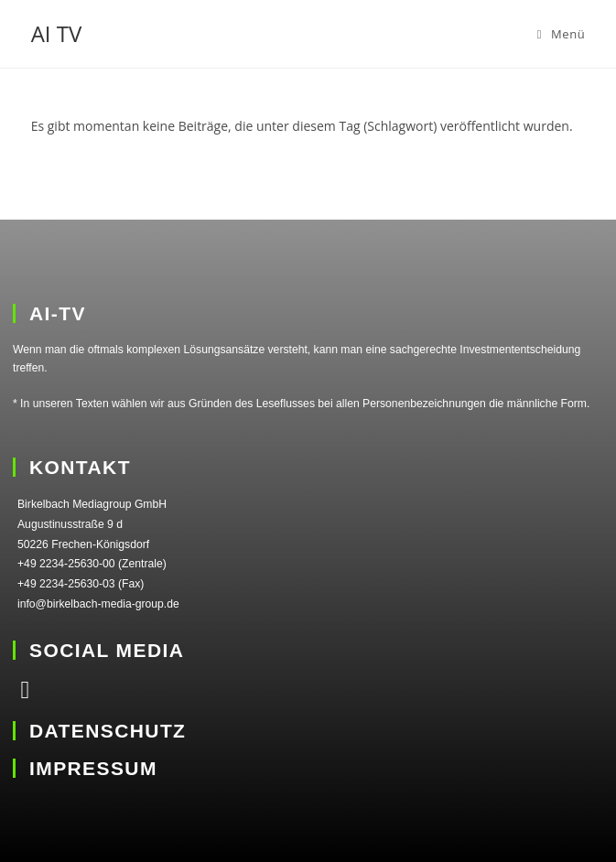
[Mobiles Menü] (562, 34)
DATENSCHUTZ (108, 731)
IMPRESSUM (93, 768)
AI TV (57, 33)
